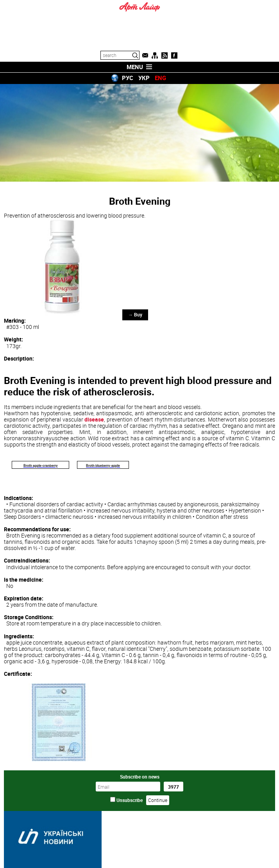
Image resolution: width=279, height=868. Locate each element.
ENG (160, 78)
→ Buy (135, 314)
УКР (144, 78)
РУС (128, 78)
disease (94, 419)
